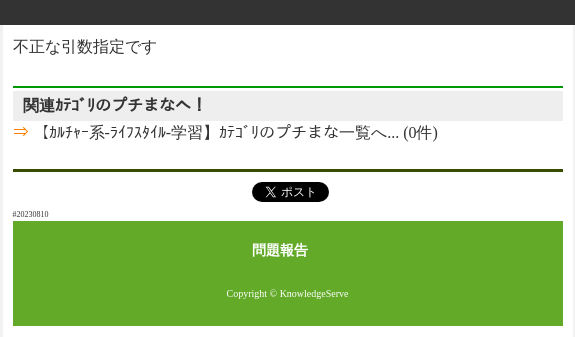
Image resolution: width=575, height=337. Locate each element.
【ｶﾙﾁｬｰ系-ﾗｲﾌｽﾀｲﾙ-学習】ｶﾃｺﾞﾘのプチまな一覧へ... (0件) (233, 132)
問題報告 (280, 250)
